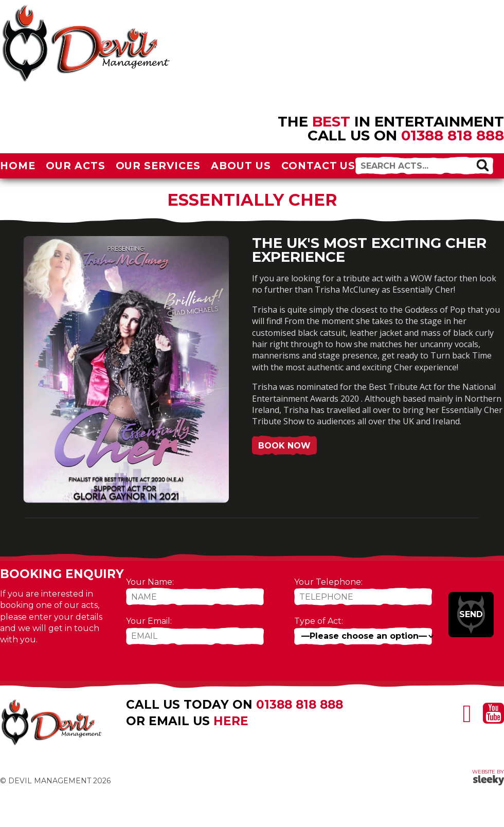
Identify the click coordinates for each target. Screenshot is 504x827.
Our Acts (76, 166)
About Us (241, 166)
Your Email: (149, 621)
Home (18, 166)
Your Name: (150, 582)
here (231, 721)
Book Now (284, 446)
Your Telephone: (328, 582)
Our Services (158, 166)
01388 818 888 (453, 135)
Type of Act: (319, 621)
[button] (482, 165)
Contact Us (319, 166)
